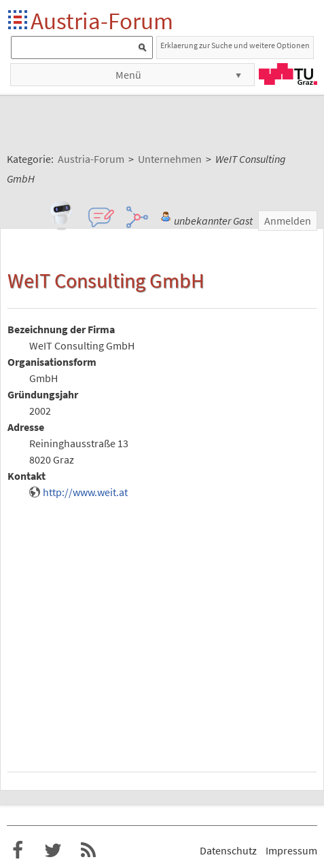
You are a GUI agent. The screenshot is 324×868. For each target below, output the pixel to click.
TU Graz (288, 74)
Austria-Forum (102, 21)
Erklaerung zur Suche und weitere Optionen (235, 45)
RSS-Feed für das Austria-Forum (88, 850)
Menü (128, 75)
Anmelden (288, 221)
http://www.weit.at (85, 492)
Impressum (291, 850)
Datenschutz (228, 850)
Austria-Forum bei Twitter (53, 850)
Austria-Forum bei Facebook (18, 850)
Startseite (19, 21)
